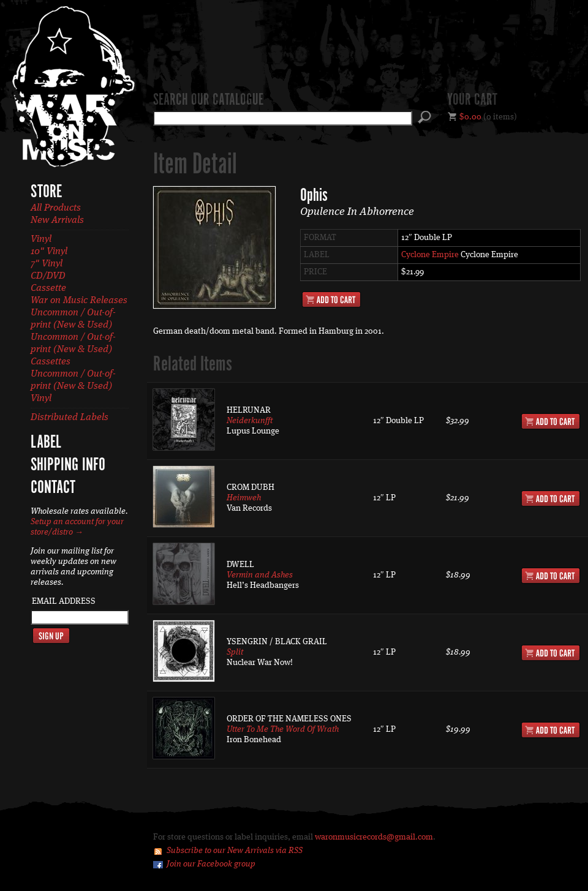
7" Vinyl (47, 264)
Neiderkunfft (250, 421)
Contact (53, 488)
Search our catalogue (208, 100)
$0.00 (470, 117)
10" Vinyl (49, 252)
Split (235, 652)
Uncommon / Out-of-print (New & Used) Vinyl (73, 386)
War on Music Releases (79, 301)
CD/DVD (48, 276)
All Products (56, 208)
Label (46, 443)
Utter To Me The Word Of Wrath (283, 729)
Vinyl (41, 239)
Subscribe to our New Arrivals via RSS (235, 851)
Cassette (48, 288)
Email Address (64, 601)
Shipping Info (68, 465)
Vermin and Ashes (260, 575)
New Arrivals (57, 220)
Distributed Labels (70, 418)
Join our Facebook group (211, 864)
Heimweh (244, 498)
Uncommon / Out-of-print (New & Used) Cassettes (73, 350)
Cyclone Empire (430, 255)
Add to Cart (331, 299)
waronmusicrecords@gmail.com (374, 837)
